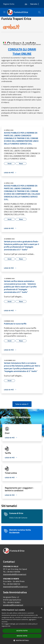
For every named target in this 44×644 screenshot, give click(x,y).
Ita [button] (27, 4)
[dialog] (22, 625)
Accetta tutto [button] (22, 631)
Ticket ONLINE (22, 54)
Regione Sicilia (9, 4)
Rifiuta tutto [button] (22, 636)
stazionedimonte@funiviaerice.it (15, 587)
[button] (22, 640)
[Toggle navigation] (4, 12)
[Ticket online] (34, 4)
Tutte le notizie (22, 404)
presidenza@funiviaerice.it (13, 605)
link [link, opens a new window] (9, 626)
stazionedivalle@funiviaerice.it (15, 574)
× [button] (42, 609)
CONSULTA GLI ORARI (22, 49)
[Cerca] (39, 12)
